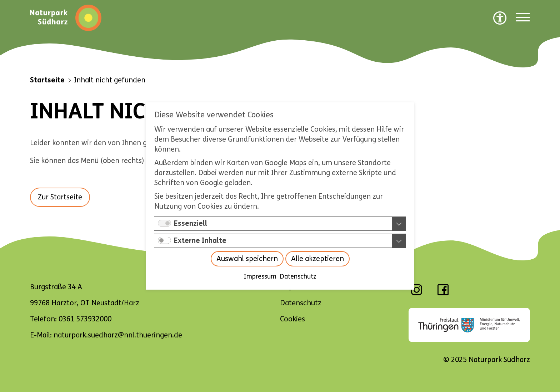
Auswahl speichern (247, 259)
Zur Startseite (60, 197)
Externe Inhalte (200, 241)
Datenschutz (298, 276)
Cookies (292, 319)
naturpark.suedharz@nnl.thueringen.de (118, 335)
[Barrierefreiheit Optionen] (500, 18)
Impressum (260, 276)
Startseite (47, 80)
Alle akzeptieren (317, 259)
